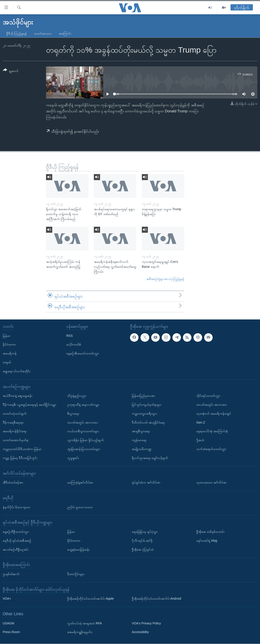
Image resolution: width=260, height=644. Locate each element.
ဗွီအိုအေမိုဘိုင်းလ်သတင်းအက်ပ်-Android (156, 599)
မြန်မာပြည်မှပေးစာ (143, 396)
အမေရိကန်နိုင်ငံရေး (15, 431)
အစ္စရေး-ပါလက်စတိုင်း (17, 371)
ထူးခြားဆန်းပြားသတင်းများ (84, 449)
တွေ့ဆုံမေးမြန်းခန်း (78, 549)
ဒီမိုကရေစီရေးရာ (13, 422)
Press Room (11, 632)
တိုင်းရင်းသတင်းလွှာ (208, 396)
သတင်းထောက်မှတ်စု (16, 440)
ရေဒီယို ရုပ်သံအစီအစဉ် (17, 541)
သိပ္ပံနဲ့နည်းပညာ (77, 396)
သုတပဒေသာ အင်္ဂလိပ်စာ (212, 483)
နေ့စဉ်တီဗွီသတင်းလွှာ (16, 532)
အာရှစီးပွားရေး (141, 431)
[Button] (10, 71)
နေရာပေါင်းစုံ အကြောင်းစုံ (212, 431)
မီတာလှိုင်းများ (76, 574)
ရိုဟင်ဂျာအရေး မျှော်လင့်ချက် (150, 458)
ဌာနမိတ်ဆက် (11, 574)
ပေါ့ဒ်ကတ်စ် (74, 345)
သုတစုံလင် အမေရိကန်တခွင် (214, 414)
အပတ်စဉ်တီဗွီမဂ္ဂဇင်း (16, 549)
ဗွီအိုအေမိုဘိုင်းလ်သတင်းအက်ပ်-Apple (90, 599)
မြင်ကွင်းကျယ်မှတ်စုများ (147, 405)
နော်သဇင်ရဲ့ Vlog (207, 541)
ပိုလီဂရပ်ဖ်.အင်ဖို (142, 541)
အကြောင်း (65, 33)
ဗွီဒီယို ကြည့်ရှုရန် (17, 33)
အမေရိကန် (10, 354)
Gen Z (201, 422)
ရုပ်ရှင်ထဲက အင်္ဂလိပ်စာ (146, 483)
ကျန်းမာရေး (139, 440)
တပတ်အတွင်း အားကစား (83, 422)
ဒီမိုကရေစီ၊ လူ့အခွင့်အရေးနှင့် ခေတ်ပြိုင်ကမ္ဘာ (29, 405)
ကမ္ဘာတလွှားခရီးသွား (144, 414)
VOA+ (7, 599)
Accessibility (140, 632)
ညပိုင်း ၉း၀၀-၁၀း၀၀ (80, 507)
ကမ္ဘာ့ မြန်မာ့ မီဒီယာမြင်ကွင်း (20, 458)
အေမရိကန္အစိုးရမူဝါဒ (80, 632)
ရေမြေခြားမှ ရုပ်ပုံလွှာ (145, 532)
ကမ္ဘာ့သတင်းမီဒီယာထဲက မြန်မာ (22, 449)
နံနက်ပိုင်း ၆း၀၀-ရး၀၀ (16, 507)
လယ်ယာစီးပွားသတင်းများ (83, 431)
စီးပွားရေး (73, 414)
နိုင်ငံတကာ (9, 345)
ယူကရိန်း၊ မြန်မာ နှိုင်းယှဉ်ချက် (86, 440)
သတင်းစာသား (43, 33)
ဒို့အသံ (200, 440)
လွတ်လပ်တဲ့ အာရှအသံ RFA (85, 623)
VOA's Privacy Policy (146, 623)
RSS (70, 336)
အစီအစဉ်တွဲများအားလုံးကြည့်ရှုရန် (165, 279)
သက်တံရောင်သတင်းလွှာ (211, 449)
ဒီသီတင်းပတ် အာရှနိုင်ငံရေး (148, 422)
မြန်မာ (6, 336)
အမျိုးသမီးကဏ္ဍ (142, 449)
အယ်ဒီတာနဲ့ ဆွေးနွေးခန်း (17, 396)
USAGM (8, 623)
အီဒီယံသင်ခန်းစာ (13, 483)
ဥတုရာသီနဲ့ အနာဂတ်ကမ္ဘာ (83, 405)
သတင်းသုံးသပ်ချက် (15, 414)
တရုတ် (7, 362)
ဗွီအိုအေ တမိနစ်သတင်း (210, 532)
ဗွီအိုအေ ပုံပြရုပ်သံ (143, 549)
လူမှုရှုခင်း (73, 458)
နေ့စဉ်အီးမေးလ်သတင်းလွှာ (83, 354)
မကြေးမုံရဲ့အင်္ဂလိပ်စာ (80, 483)
